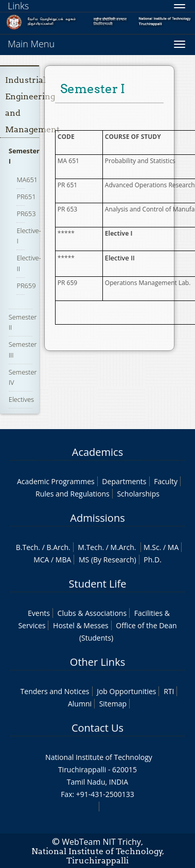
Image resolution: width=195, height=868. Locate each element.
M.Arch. (123, 547)
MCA (41, 560)
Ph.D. (153, 560)
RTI (169, 691)
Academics (98, 452)
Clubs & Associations (92, 613)
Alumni (80, 704)
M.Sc (152, 547)
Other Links (98, 662)
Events (39, 613)
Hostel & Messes (81, 625)
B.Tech (27, 547)
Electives (21, 399)
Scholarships (138, 494)
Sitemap (113, 704)
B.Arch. (58, 547)
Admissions (97, 518)
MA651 (27, 180)
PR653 (26, 214)
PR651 (26, 197)
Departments (124, 481)
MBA (64, 560)
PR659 (26, 286)
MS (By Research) (108, 560)
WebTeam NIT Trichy (101, 842)
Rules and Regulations (73, 494)
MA (173, 547)
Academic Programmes (56, 481)
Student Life (98, 584)
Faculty (166, 481)
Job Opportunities (126, 691)
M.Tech (90, 547)
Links (18, 6)
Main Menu (31, 44)
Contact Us (98, 728)
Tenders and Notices (55, 691)
